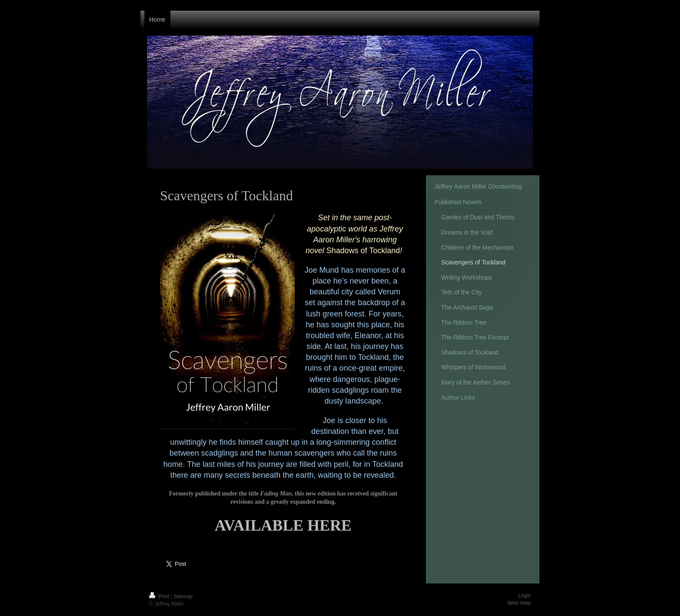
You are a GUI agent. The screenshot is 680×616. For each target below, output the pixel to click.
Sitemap (183, 596)
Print (160, 596)
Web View (519, 603)
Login (525, 596)
